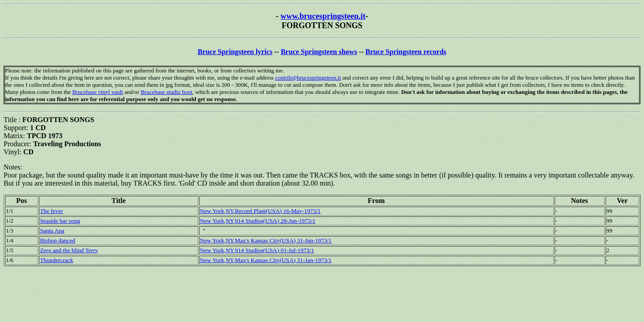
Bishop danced (57, 240)
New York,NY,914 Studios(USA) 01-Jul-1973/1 (257, 250)
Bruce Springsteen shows (319, 52)
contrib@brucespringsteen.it (308, 78)
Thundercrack (56, 260)
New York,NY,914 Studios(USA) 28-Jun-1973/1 (258, 221)
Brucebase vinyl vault (98, 92)
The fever (51, 211)
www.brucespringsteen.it (323, 16)
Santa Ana (52, 231)
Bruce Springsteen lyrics (235, 52)
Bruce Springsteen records (406, 52)
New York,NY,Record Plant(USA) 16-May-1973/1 (260, 211)
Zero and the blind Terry (69, 250)
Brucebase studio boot (167, 92)
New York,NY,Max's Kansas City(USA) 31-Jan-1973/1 (266, 240)
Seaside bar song (60, 221)
